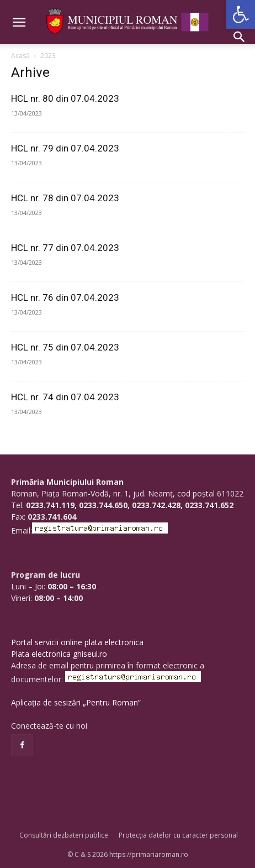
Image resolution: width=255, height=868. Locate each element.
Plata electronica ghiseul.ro (59, 654)
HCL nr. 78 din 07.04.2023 (65, 198)
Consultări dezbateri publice (64, 835)
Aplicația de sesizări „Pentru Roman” (76, 702)
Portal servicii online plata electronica (77, 642)
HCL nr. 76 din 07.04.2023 (65, 297)
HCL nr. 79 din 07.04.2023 (65, 148)
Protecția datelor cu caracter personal (178, 835)
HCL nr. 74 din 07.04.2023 (65, 397)
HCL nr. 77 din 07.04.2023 (65, 248)
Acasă (20, 56)
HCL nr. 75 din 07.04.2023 (65, 347)
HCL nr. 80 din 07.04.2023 (65, 98)
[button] (241, 14)
